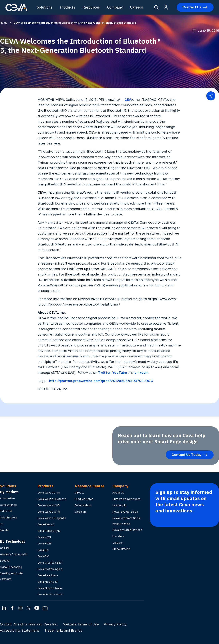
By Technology (13, 541)
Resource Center (90, 486)
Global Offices (121, 549)
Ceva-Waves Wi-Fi (49, 512)
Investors (118, 536)
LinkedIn (142, 372)
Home (4, 23)
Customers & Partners (126, 499)
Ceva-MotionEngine (50, 569)
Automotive (7, 498)
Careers (137, 7)
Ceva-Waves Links (49, 493)
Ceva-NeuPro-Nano (50, 588)
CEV (128, 100)
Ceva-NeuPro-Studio (50, 594)
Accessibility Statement (20, 630)
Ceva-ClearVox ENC (50, 563)
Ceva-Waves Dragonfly (52, 518)
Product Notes (84, 499)
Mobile (4, 530)
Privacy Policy (115, 624)
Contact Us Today (186, 455)
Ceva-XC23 (44, 543)
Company (115, 7)
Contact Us (192, 7)
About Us (118, 493)
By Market (9, 492)
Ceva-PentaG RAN (49, 531)
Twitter (104, 372)
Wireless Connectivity (14, 554)
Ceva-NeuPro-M (48, 582)
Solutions (45, 7)
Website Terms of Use (81, 624)
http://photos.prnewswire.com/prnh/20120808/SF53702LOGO (101, 381)
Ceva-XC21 (44, 537)
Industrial (6, 511)
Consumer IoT (9, 505)
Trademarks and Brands (63, 630)
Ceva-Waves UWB (48, 505)
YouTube (120, 372)
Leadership (120, 505)
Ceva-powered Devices (127, 530)
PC (2, 524)
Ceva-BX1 (43, 550)
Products (67, 7)
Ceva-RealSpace (48, 575)
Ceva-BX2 (44, 556)
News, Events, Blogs (125, 512)
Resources (91, 7)
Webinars (81, 512)
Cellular (5, 548)
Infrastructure (9, 517)
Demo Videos (83, 505)
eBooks (80, 493)
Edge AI (5, 561)
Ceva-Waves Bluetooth (52, 499)
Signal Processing (11, 567)
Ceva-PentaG (46, 524)
